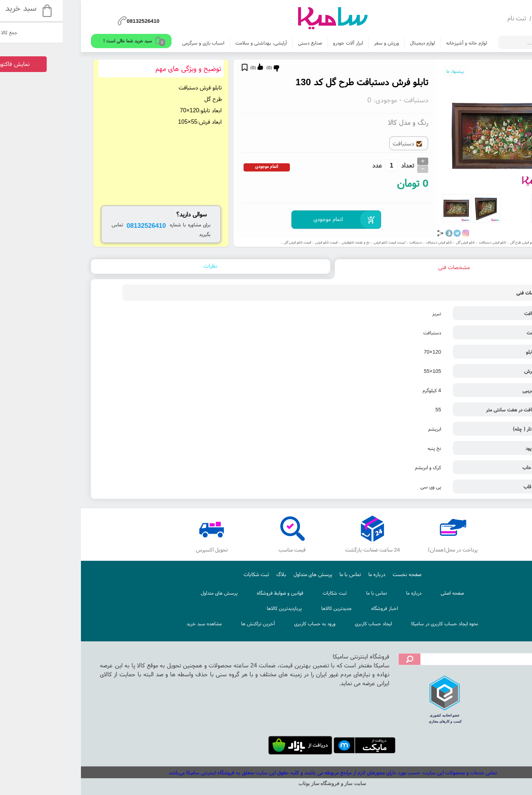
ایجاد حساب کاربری (307, 624)
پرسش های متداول (247, 574)
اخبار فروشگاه (318, 608)
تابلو (485, 242)
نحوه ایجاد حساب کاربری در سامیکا (378, 624)
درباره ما (311, 574)
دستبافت (349, 242)
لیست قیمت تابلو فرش (323, 242)
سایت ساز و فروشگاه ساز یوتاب (266, 783)
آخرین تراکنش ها (192, 624)
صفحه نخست (341, 574)
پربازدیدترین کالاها (218, 608)
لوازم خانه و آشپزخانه (400, 43)
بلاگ (215, 574)
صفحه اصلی (386, 593)
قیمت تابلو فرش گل (231, 242)
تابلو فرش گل (399, 242)
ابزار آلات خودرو (282, 43)
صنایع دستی (244, 43)
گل (475, 242)
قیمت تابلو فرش (260, 242)
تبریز (495, 242)
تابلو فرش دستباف (373, 242)
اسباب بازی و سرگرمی (137, 43)
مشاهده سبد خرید (138, 624)
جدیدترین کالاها (270, 608)
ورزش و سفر (320, 43)
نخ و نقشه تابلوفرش (289, 242)
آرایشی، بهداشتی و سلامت (195, 43)
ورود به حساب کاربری (249, 624)
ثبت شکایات (190, 574)
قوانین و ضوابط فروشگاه (214, 593)
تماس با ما (284, 574)
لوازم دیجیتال (356, 43)
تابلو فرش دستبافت (426, 242)
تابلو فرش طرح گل (457, 242)
